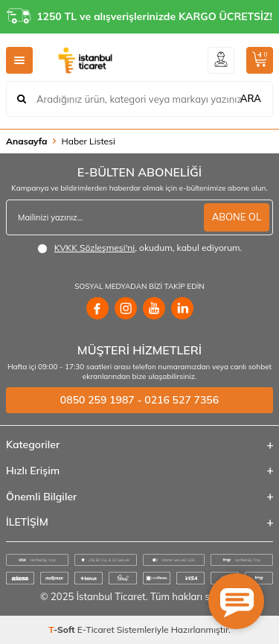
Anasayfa (26, 141)
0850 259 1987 (97, 400)
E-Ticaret (96, 629)
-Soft (63, 629)
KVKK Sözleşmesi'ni (94, 248)
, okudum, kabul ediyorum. (140, 248)
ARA (251, 98)
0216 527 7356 (182, 400)
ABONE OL (237, 217)
